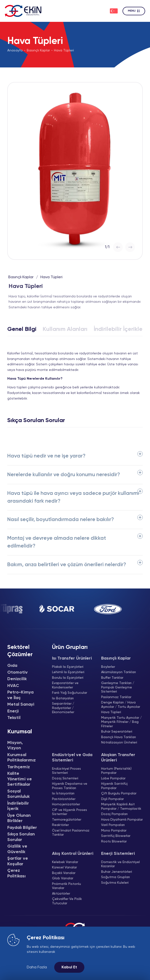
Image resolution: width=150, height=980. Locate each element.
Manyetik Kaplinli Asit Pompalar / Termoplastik (121, 807)
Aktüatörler (61, 894)
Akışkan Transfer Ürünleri (118, 758)
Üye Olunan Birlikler (19, 818)
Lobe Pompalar (113, 778)
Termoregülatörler (67, 820)
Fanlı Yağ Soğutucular (70, 693)
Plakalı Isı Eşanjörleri (68, 667)
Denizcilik (17, 679)
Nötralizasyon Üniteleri (119, 743)
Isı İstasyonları (63, 793)
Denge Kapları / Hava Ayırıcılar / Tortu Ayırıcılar (121, 705)
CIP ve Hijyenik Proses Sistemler (70, 812)
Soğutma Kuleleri (115, 883)
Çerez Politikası (16, 873)
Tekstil (14, 718)
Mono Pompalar (114, 831)
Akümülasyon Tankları (119, 672)
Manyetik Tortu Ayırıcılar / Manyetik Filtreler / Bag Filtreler (121, 722)
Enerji (13, 711)
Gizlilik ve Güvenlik (17, 849)
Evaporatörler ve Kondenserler (65, 685)
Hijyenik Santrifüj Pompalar (114, 786)
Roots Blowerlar (114, 841)
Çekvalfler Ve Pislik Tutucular (67, 901)
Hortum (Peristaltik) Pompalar (116, 771)
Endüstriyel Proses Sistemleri (66, 771)
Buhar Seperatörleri (117, 732)
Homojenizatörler (66, 804)
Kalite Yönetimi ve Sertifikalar (20, 779)
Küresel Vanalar (64, 867)
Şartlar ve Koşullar (18, 861)
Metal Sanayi (21, 704)
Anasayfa (15, 50)
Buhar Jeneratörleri (117, 872)
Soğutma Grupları (115, 877)
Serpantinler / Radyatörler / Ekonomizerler (63, 708)
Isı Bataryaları (63, 698)
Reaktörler (60, 825)
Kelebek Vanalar (65, 862)
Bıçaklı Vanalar (64, 873)
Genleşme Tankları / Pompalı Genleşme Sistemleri (118, 687)
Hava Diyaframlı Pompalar (122, 820)
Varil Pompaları (113, 825)
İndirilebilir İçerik (18, 806)
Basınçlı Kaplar (38, 50)
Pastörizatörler (64, 799)
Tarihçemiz (19, 767)
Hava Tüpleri (64, 50)
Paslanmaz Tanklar (116, 697)
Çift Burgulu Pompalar (119, 793)
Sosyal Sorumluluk (18, 794)
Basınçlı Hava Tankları (119, 737)
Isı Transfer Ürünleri (72, 658)
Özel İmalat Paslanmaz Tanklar (71, 833)
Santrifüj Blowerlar (116, 836)
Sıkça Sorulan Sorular (21, 837)
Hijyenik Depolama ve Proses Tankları (70, 786)
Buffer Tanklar (112, 678)
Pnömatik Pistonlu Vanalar (66, 886)
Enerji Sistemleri (118, 854)
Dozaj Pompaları (114, 814)
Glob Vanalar (63, 878)
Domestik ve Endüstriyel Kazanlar (120, 864)
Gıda (12, 666)
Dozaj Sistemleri (65, 778)
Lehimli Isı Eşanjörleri (68, 672)
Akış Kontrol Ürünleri (73, 854)
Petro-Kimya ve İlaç (20, 695)
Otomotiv (18, 672)
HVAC (13, 686)
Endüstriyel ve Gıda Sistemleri (72, 758)
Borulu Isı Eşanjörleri (68, 678)
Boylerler (108, 667)
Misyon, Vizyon (15, 746)
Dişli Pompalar (112, 799)
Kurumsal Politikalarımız (22, 758)
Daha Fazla (37, 967)
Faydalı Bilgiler (22, 828)
